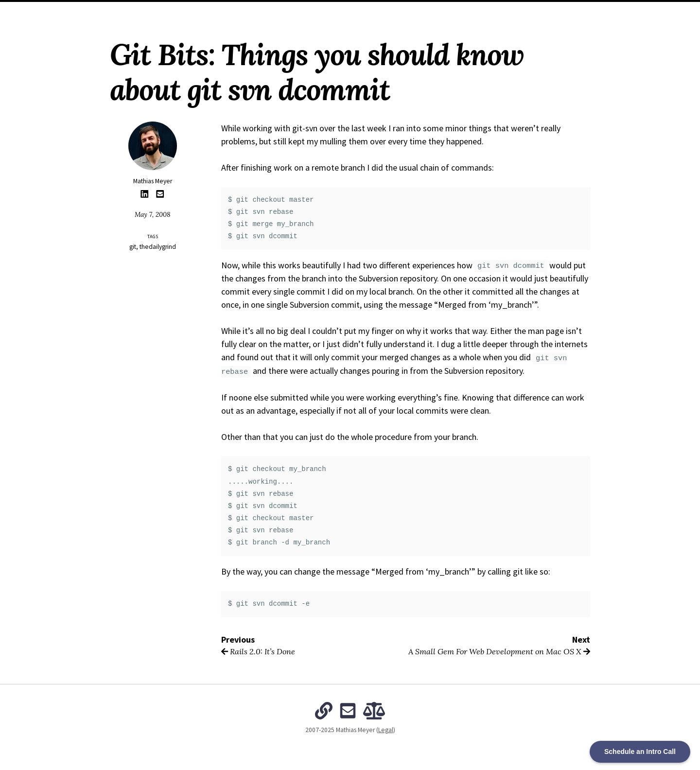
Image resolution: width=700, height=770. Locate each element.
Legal (386, 730)
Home (240, 11)
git (133, 247)
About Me (273, 11)
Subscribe (453, 11)
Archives (311, 11)
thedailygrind (158, 247)
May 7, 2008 (153, 214)
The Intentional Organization (381, 11)
